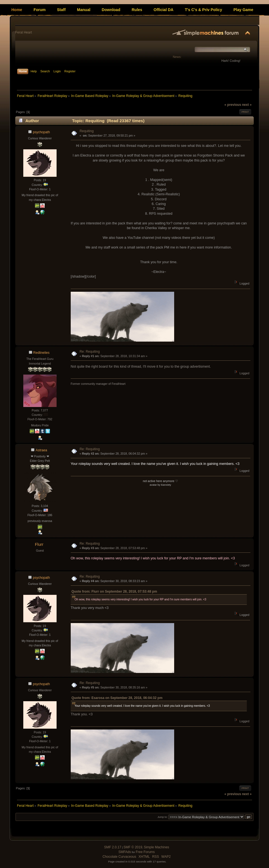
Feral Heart (24, 32)
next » (247, 105)
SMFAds (125, 852)
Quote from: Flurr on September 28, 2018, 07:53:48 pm (114, 592)
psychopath (41, 132)
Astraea (41, 450)
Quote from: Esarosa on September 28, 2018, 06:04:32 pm (117, 698)
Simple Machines (156, 847)
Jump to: (163, 817)
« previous (233, 105)
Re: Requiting (90, 352)
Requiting (87, 131)
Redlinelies (41, 353)
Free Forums (145, 852)
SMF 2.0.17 (113, 847)
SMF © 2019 (133, 847)
